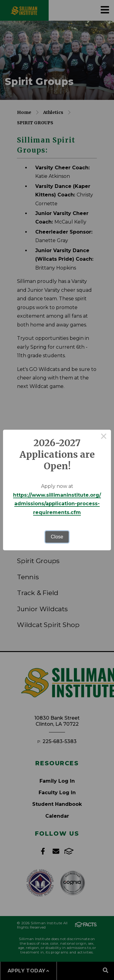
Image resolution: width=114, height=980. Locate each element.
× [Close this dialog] (104, 437)
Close (57, 537)
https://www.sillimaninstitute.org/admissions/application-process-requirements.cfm (57, 504)
